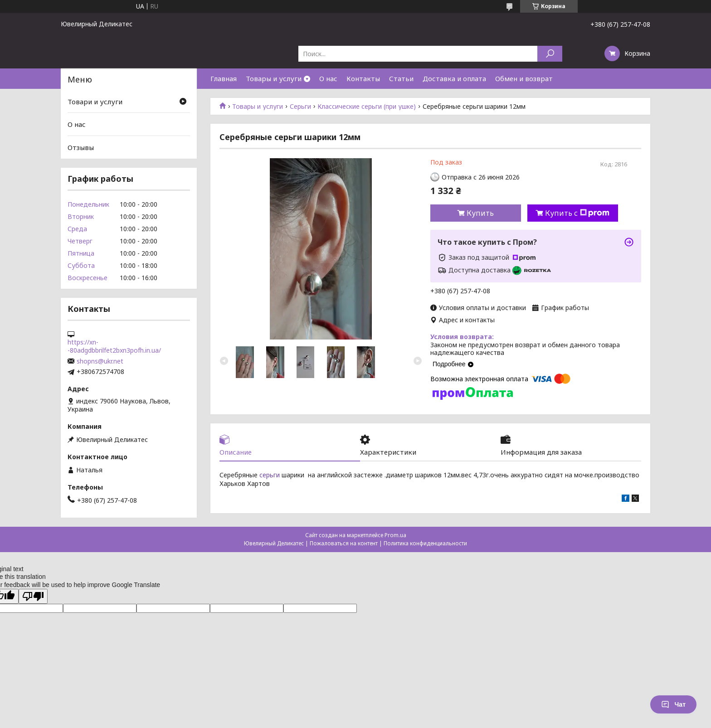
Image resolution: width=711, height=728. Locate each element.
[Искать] (550, 54)
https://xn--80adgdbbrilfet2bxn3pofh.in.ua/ (114, 346)
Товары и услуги (274, 78)
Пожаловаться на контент (344, 543)
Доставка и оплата (454, 78)
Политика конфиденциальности (425, 543)
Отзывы (81, 147)
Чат (673, 704)
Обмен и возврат (524, 78)
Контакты (363, 78)
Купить (480, 213)
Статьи (401, 78)
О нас (328, 78)
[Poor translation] (33, 596)
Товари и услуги (95, 102)
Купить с (577, 213)
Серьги (300, 107)
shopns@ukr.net (100, 361)
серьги (270, 475)
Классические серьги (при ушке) (367, 107)
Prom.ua (395, 535)
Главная (224, 78)
